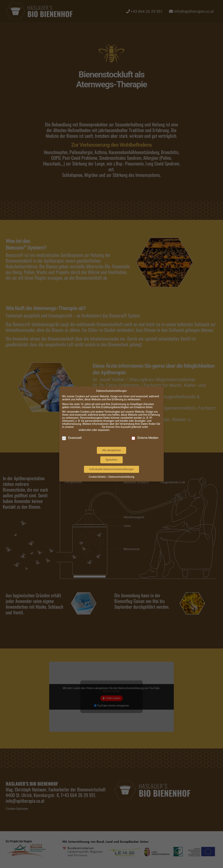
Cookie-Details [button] (98, 467)
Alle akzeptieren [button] (112, 440)
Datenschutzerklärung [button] (121, 467)
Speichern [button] (111, 450)
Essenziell (72, 428)
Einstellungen (70, 420)
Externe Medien (145, 428)
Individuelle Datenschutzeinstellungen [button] (112, 459)
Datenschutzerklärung (87, 417)
